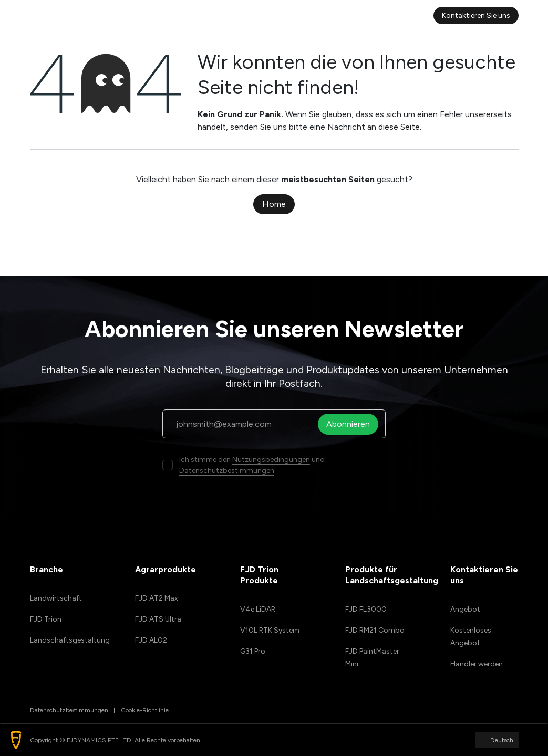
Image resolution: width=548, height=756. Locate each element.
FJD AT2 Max (157, 598)
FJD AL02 (151, 640)
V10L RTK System (270, 630)
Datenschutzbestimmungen (227, 471)
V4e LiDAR (258, 609)
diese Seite (399, 127)
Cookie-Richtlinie (145, 710)
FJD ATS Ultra (158, 619)
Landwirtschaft (56, 598)
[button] (16, 740)
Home (274, 204)
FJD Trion (46, 619)
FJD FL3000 (366, 609)
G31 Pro (253, 651)
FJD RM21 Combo (375, 630)
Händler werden (477, 664)
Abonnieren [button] (351, 424)
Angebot (465, 609)
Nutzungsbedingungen (271, 460)
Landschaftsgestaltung (70, 640)
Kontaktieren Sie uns (476, 15)
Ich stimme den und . (252, 465)
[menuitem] (157, 15)
